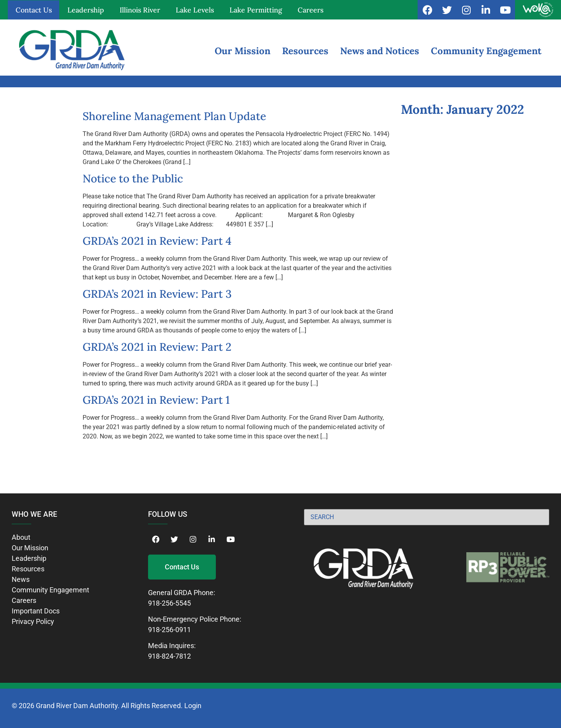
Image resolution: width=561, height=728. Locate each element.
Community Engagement (486, 51)
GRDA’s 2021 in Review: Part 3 (157, 294)
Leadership (86, 10)
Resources (305, 51)
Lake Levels (195, 10)
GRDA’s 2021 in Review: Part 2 (157, 347)
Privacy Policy (33, 621)
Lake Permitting (256, 10)
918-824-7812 (169, 656)
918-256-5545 (169, 603)
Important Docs (36, 611)
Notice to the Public (133, 178)
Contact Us (34, 10)
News (21, 579)
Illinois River (140, 10)
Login (193, 706)
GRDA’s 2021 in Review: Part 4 (157, 241)
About (21, 537)
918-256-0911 (169, 630)
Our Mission (243, 51)
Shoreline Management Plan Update (174, 116)
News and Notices (380, 51)
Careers (310, 10)
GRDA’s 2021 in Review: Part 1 (156, 400)
